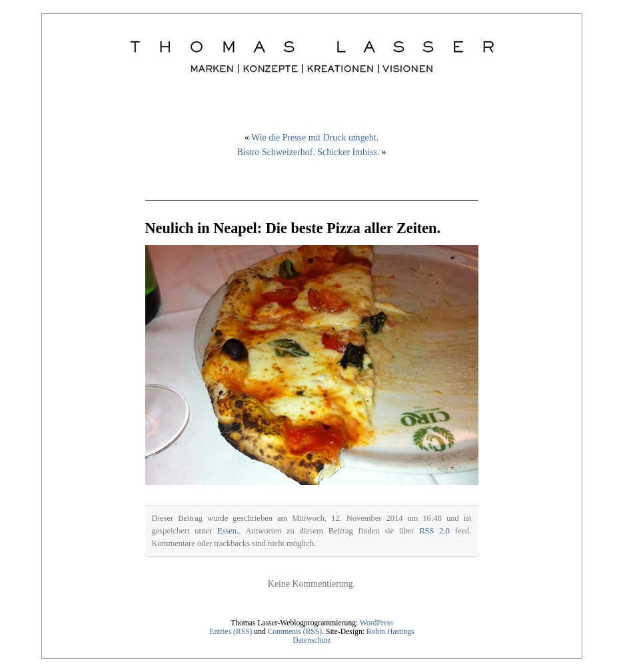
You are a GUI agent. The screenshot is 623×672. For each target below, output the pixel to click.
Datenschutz (311, 640)
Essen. (228, 531)
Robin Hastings (390, 632)
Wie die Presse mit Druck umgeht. (315, 138)
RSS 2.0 (434, 531)
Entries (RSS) (231, 632)
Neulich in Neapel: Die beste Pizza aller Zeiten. (293, 228)
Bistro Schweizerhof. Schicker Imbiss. (308, 152)
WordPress (376, 623)
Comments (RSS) (295, 632)
